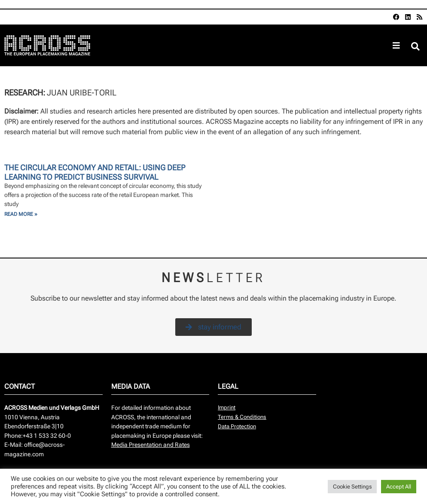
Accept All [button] (399, 487)
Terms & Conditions (242, 417)
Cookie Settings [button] (352, 487)
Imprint (227, 407)
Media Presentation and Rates (151, 445)
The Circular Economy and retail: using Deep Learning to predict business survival (95, 172)
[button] (416, 47)
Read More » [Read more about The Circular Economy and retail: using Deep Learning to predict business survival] (21, 214)
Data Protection (237, 426)
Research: (26, 93)
